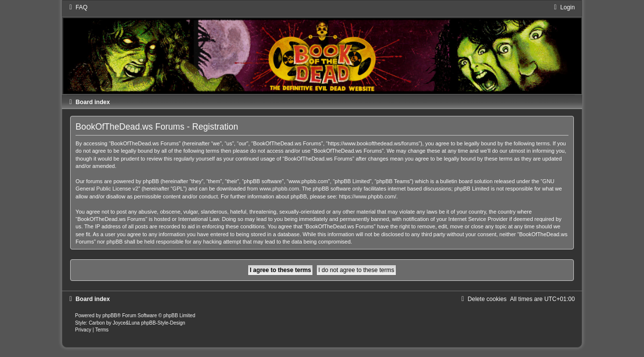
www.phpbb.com (279, 189)
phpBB (110, 316)
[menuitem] (77, 7)
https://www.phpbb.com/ (368, 196)
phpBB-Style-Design (163, 323)
